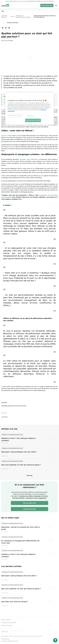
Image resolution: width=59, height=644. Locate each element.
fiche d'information (22, 1)
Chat (12, 16)
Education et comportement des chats (23, 16)
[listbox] (29, 452)
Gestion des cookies (7, 626)
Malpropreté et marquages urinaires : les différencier (19, 103)
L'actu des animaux (4, 16)
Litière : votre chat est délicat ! (13, 100)
